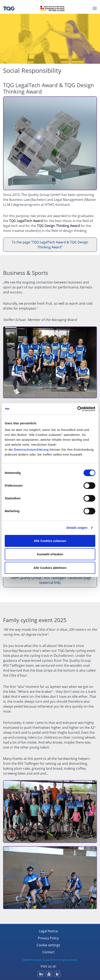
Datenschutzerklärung (31, 450)
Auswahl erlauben (50, 554)
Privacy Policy (48, 938)
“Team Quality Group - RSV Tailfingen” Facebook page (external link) (50, 580)
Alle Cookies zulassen (50, 541)
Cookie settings (48, 945)
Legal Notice (48, 931)
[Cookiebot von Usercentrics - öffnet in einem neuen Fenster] (77, 409)
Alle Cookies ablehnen (50, 568)
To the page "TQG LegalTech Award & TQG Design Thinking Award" (50, 245)
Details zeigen (77, 528)
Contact (48, 952)
